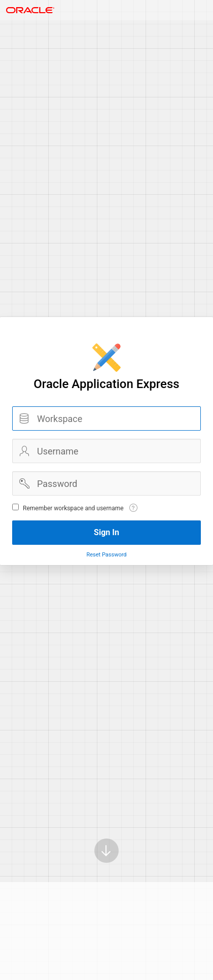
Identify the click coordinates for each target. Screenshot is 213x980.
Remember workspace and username (73, 508)
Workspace (24, 418)
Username (24, 451)
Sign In (106, 532)
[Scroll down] (106, 851)
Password (24, 483)
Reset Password (106, 555)
